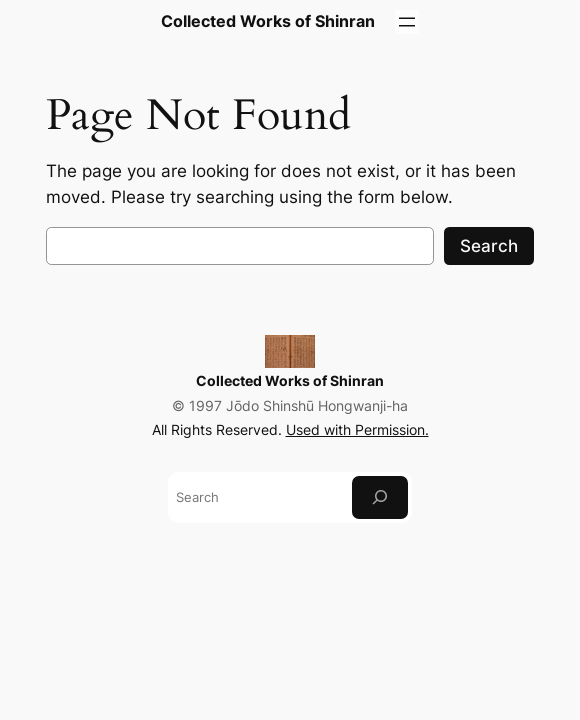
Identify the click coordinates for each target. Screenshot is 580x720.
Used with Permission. (357, 429)
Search (489, 246)
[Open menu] (407, 22)
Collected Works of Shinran (290, 380)
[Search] (380, 497)
